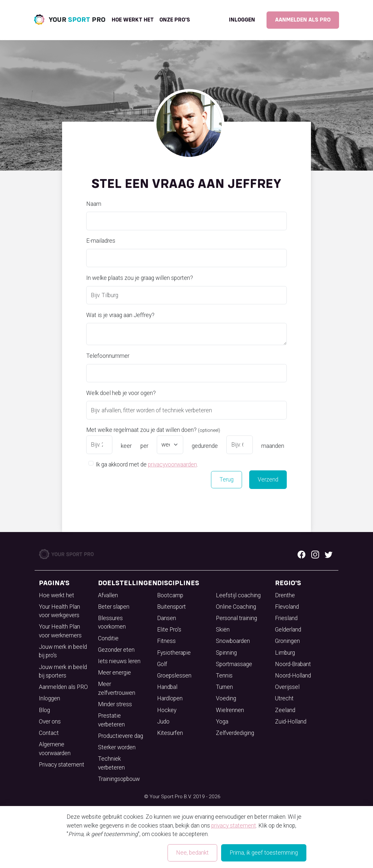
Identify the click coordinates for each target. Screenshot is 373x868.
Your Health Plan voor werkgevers (59, 611)
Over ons (50, 722)
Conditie (108, 638)
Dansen (167, 618)
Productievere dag (121, 736)
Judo (163, 722)
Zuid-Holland (291, 722)
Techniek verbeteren (111, 763)
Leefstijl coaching (238, 595)
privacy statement (234, 826)
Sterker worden (117, 747)
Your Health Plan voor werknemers (60, 631)
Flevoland (287, 607)
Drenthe (285, 595)
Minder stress (115, 704)
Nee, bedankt (192, 853)
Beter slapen (114, 607)
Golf (162, 664)
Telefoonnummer (108, 356)
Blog (44, 710)
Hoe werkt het (133, 20)
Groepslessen (174, 676)
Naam (94, 204)
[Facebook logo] (301, 554)
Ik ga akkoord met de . (147, 464)
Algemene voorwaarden (55, 749)
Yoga (222, 722)
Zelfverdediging (235, 733)
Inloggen (242, 20)
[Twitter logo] (329, 554)
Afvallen (108, 595)
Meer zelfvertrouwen (117, 688)
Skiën (223, 630)
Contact (49, 733)
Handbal (167, 687)
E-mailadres (101, 241)
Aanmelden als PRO (303, 20)
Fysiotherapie (174, 653)
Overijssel (287, 687)
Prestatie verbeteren (111, 720)
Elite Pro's (169, 630)
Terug (227, 480)
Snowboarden (233, 641)
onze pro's (175, 20)
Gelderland (288, 630)
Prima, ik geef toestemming (264, 853)
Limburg (285, 653)
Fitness (166, 641)
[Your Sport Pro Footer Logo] (67, 554)
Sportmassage (234, 664)
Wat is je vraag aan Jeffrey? (120, 315)
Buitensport (171, 607)
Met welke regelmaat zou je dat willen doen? (153, 430)
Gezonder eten (116, 650)
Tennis (224, 676)
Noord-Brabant (293, 664)
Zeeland (285, 710)
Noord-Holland (293, 676)
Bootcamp (170, 595)
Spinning (226, 653)
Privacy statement (62, 765)
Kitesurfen (170, 733)
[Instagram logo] (315, 554)
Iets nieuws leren (119, 661)
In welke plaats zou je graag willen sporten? (140, 278)
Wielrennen (230, 710)
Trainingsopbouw (119, 779)
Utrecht (284, 698)
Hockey (167, 710)
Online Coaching (236, 607)
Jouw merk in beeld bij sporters (63, 671)
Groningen (287, 641)
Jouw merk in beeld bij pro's (63, 651)
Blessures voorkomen (112, 622)
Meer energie (114, 673)
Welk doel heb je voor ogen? (121, 393)
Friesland (286, 618)
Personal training (236, 618)
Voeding (226, 698)
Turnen (224, 687)
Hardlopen (170, 698)
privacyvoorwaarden (172, 464)
